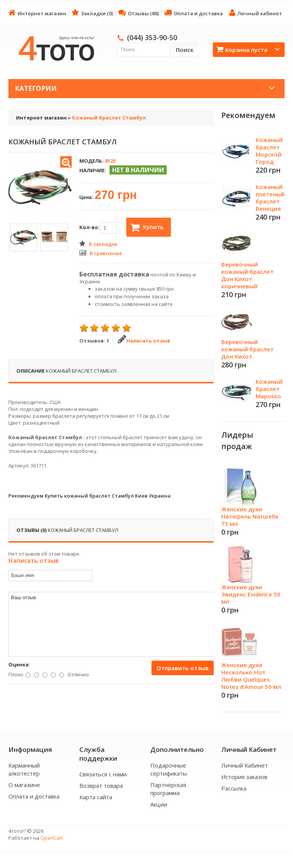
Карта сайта (96, 797)
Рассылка (234, 788)
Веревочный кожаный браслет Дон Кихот (247, 349)
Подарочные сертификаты (169, 769)
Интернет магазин (37, 13)
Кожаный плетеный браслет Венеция (270, 198)
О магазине (24, 785)
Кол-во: (98, 228)
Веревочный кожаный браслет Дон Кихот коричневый (247, 275)
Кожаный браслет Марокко (269, 389)
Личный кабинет (256, 13)
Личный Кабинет (245, 765)
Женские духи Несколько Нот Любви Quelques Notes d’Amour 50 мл (251, 676)
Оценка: (19, 664)
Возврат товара (101, 786)
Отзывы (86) (138, 13)
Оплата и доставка (193, 13)
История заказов (244, 777)
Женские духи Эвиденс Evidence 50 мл (251, 594)
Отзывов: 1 (94, 341)
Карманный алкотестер (24, 769)
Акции (159, 804)
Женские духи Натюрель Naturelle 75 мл (250, 516)
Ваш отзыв (112, 624)
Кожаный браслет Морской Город (269, 151)
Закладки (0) (92, 13)
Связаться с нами (103, 774)
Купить (147, 228)
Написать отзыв (144, 341)
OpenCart (52, 838)
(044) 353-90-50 (152, 37)
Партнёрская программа (168, 789)
